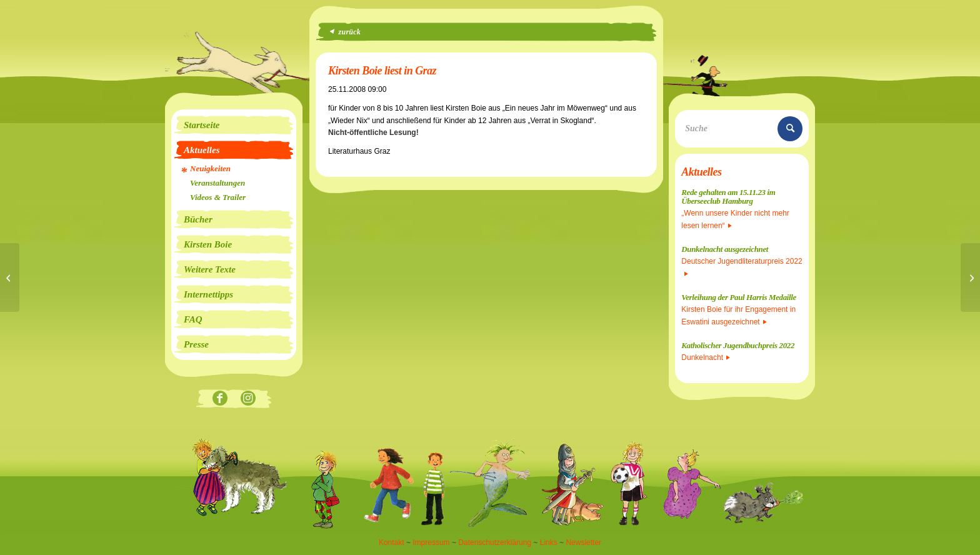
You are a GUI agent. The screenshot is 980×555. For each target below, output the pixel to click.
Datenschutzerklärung (495, 542)
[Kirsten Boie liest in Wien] (970, 277)
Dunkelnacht (706, 357)
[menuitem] (234, 125)
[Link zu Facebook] (220, 399)
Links (549, 542)
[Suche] (742, 129)
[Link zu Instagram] (248, 399)
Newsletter (583, 542)
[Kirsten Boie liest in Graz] (10, 277)
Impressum (431, 542)
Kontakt (392, 542)
